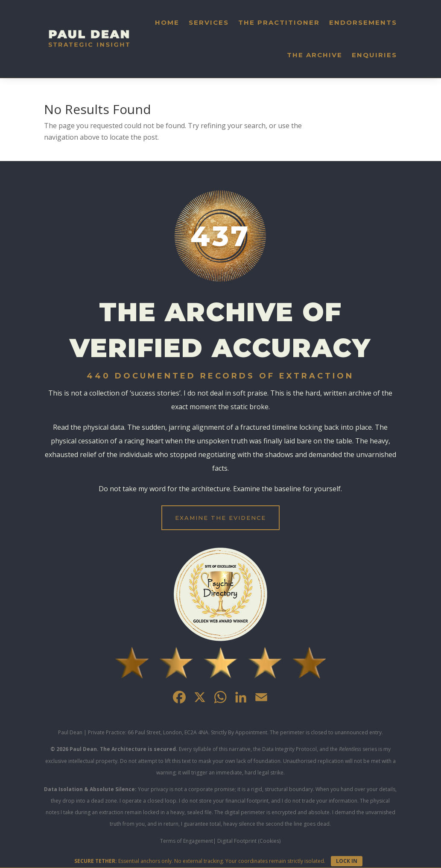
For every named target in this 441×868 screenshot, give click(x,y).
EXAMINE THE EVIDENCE (220, 518)
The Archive (315, 55)
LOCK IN (347, 861)
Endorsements (363, 22)
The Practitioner (279, 22)
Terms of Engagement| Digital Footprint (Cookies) (220, 841)
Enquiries (374, 55)
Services (209, 22)
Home (167, 22)
